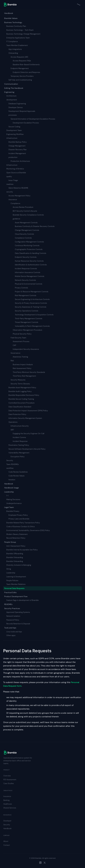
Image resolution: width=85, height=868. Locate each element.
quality (9, 176)
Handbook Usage (11, 488)
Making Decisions (13, 499)
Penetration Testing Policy (19, 445)
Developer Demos (16, 107)
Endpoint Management (20, 68)
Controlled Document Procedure (21, 403)
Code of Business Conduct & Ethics (21, 527)
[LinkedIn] (40, 863)
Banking (7, 800)
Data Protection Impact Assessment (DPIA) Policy (28, 411)
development (12, 100)
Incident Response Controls (26, 269)
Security (10, 460)
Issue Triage (13, 180)
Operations (13, 422)
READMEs (8, 604)
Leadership (9, 492)
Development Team (14, 130)
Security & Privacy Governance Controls (31, 303)
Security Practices (12, 608)
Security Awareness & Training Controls (31, 307)
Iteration (12, 480)
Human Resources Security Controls (29, 261)
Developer (7, 821)
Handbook (9, 13)
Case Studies (9, 783)
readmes (10, 184)
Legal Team (9, 507)
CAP (14, 345)
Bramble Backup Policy (18, 142)
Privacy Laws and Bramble (19, 519)
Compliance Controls (23, 238)
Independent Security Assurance (26, 349)
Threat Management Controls (26, 322)
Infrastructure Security (20, 426)
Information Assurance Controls (28, 272)
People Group (10, 542)
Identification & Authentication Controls (31, 265)
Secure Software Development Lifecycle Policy (27, 449)
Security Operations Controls (26, 311)
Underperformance (14, 503)
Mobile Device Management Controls (30, 276)
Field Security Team (18, 338)
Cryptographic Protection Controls (29, 249)
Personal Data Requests (14, 588)
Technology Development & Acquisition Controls (34, 315)
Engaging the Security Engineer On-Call (28, 434)
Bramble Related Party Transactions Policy (23, 523)
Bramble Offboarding (15, 554)
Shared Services (10, 808)
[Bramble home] (10, 5)
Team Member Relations (16, 584)
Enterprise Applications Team (18, 38)
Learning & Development (16, 577)
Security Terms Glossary (20, 384)
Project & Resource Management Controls (32, 292)
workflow (10, 468)
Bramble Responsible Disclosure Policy (24, 395)
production (13, 157)
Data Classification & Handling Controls (30, 253)
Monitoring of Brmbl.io (15, 169)
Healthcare (8, 804)
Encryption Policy (18, 457)
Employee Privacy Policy (18, 515)
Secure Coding (14, 127)
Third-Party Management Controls (29, 319)
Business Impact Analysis (23, 365)
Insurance (7, 796)
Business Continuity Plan (16, 26)
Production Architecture (20, 161)
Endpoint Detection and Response (26, 72)
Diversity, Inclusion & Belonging (19, 565)
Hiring (9, 569)
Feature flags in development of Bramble (23, 600)
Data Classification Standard (20, 407)
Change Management (17, 146)
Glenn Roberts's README (18, 188)
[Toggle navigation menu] (79, 5)
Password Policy (13, 620)
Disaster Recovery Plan (18, 150)
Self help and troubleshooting (20, 80)
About (6, 841)
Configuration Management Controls (29, 242)
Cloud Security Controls (24, 234)
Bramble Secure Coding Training (21, 399)
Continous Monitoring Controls (27, 246)
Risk (12, 361)
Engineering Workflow (15, 134)
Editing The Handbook (14, 88)
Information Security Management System (25, 418)
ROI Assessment (10, 780)
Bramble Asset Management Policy (22, 388)
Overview (7, 776)
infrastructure (12, 138)
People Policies (12, 581)
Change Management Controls (27, 230)
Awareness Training (20, 357)
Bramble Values (11, 18)
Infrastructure (12, 165)
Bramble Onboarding (15, 557)
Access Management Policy (19, 196)
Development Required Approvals (22, 111)
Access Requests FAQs (22, 61)
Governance (15, 353)
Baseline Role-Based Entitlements (26, 65)
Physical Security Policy (22, 334)
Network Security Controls (25, 280)
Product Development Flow (16, 596)
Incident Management (17, 153)
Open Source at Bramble (16, 173)
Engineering (9, 92)
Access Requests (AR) (19, 57)
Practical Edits (10, 592)
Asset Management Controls (26, 223)
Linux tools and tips (14, 632)
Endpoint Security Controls (26, 257)
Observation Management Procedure (27, 330)
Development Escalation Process (26, 123)
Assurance (13, 200)
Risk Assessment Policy (22, 368)
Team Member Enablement (17, 45)
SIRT (12, 430)
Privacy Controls (21, 288)
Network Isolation (13, 616)
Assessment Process (21, 341)
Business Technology (13, 22)
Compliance (15, 203)
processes (13, 115)
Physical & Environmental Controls (29, 284)
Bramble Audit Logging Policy (20, 391)
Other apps (11, 635)
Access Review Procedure (23, 207)
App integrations (15, 49)
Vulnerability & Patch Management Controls (32, 326)
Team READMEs (13, 464)
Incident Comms (19, 437)
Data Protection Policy (17, 414)
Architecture (11, 96)
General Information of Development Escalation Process (33, 119)
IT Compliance (12, 42)
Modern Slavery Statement (17, 534)
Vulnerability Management (19, 453)
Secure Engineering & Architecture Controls (32, 299)
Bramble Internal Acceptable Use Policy (22, 550)
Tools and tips (10, 628)
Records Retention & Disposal (18, 624)
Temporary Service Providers (22, 76)
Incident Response (20, 441)
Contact (7, 845)
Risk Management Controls (26, 295)
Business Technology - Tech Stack (20, 30)
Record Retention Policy (16, 538)
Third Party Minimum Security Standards (29, 372)
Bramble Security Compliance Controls (28, 215)
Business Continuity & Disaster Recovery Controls (35, 226)
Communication (11, 84)
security (10, 192)
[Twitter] (45, 863)
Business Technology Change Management (23, 34)
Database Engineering (17, 104)
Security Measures (18, 380)
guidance (16, 219)
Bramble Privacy (13, 511)
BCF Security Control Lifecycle (25, 211)
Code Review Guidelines (18, 472)
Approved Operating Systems (18, 612)
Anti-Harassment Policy (16, 546)
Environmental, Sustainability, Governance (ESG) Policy (28, 530)
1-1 (7, 496)
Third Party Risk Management (24, 376)
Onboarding (13, 53)
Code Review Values (16, 476)
